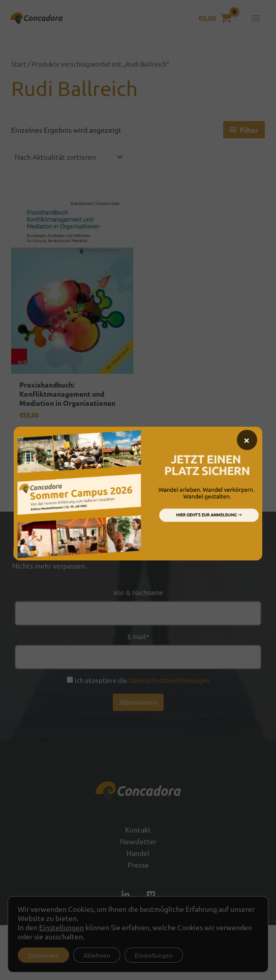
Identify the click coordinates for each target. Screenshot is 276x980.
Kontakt (138, 829)
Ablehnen (97, 955)
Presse (138, 865)
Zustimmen (43, 955)
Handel (138, 853)
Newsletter (138, 841)
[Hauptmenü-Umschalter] (256, 18)
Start (19, 64)
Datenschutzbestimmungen (169, 680)
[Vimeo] (151, 895)
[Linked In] (126, 895)
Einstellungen (62, 927)
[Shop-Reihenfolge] (68, 157)
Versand (42, 440)
